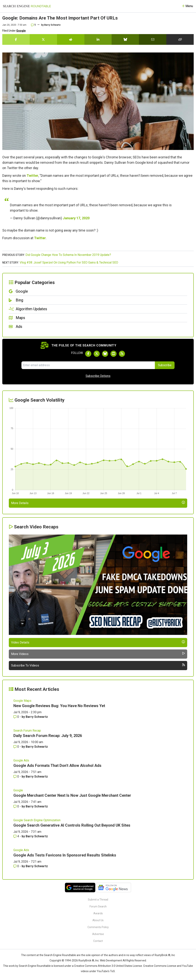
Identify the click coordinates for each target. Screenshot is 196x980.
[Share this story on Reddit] (71, 39)
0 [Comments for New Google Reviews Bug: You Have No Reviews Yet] (17, 717)
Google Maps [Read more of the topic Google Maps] (22, 701)
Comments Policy (98, 927)
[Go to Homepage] (27, 6)
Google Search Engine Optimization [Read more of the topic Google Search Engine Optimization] (37, 820)
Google (21, 31)
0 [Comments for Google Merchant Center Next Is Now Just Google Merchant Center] (17, 806)
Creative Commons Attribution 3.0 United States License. (108, 966)
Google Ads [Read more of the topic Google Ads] (21, 760)
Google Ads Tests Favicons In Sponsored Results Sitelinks (65, 855)
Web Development (111, 960)
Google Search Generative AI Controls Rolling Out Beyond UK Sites (72, 825)
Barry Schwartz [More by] (52, 25)
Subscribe (165, 365)
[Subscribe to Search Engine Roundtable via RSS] (122, 354)
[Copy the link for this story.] (180, 39)
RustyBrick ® (86, 960)
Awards (98, 913)
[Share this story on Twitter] (43, 39)
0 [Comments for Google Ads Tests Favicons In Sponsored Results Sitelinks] (17, 866)
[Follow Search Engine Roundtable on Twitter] (97, 354)
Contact (98, 941)
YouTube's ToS (106, 971)
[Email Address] (88, 365)
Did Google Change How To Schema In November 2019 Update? (68, 255)
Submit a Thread (98, 900)
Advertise (98, 934)
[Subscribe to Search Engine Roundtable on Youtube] (114, 354)
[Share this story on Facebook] (16, 39)
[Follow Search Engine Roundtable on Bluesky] (105, 354)
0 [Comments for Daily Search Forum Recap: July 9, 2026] (17, 747)
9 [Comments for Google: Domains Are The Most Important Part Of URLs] (33, 25)
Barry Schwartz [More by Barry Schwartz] (37, 717)
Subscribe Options (98, 376)
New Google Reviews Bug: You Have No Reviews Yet (59, 706)
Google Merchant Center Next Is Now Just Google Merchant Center (72, 795)
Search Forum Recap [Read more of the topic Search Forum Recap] (27, 731)
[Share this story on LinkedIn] (98, 39)
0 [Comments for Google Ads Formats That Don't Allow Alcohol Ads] (17, 777)
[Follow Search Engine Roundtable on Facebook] (88, 354)
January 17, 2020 (76, 218)
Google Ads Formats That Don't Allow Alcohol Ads (57, 765)
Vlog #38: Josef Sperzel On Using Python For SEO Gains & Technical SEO (69, 262)
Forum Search (98, 906)
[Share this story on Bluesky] (125, 39)
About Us (98, 920)
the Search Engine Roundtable (58, 955)
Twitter (32, 176)
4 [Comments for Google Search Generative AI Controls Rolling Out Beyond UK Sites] (17, 836)
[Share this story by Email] (153, 39)
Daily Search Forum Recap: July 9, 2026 (48, 736)
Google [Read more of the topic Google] (18, 790)
